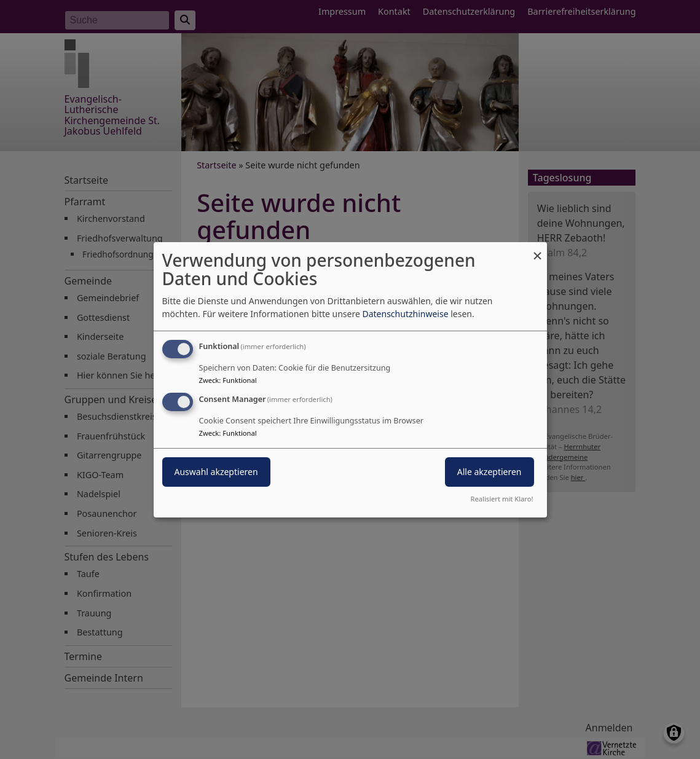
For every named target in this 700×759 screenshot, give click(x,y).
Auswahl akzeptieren (216, 472)
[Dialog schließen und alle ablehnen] (538, 249)
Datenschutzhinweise (405, 314)
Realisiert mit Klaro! (502, 499)
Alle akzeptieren (490, 472)
